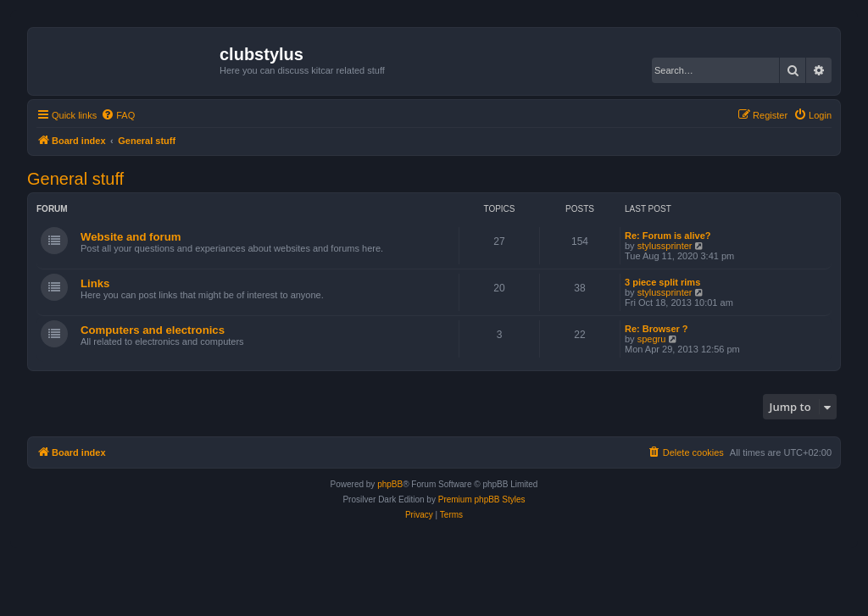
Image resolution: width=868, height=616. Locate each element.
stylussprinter (665, 246)
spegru (652, 339)
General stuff (75, 179)
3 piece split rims (662, 282)
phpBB (390, 484)
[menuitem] (118, 115)
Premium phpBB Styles (482, 499)
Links (95, 283)
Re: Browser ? (657, 329)
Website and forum (131, 237)
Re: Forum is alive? (668, 236)
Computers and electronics (153, 330)
